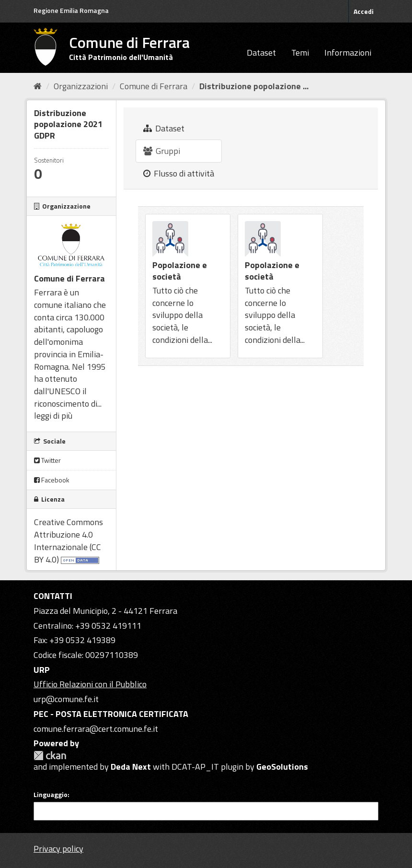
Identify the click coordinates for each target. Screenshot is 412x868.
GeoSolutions (282, 767)
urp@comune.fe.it (66, 699)
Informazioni (348, 53)
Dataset (261, 53)
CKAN (50, 756)
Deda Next (131, 767)
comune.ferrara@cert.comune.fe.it (96, 729)
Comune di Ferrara (154, 86)
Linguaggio (51, 795)
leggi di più (53, 416)
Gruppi (162, 151)
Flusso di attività (179, 173)
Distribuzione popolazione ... (254, 86)
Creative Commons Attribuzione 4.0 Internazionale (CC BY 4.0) (69, 540)
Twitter (47, 460)
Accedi (364, 11)
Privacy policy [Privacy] (58, 849)
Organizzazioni (81, 86)
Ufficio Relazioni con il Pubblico (90, 684)
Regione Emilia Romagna (71, 10)
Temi (300, 53)
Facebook (52, 480)
